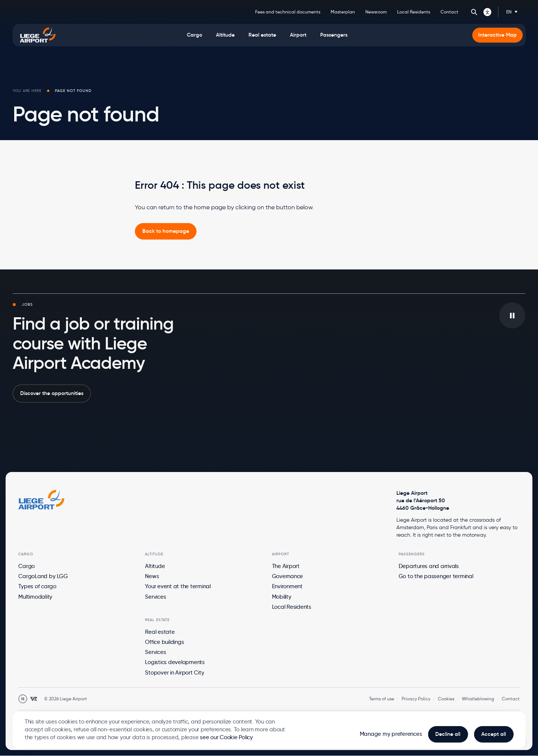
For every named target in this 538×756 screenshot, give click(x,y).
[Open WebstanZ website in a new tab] (34, 699)
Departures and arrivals (429, 566)
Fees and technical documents (288, 12)
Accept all (494, 734)
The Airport (286, 566)
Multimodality (35, 597)
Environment (287, 586)
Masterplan (343, 12)
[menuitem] (194, 35)
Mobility (282, 597)
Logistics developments (175, 662)
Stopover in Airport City (174, 673)
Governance (288, 576)
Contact (449, 12)
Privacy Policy (416, 699)
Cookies (446, 699)
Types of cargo (37, 586)
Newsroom (376, 12)
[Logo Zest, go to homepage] (41, 499)
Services (155, 597)
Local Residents (414, 12)
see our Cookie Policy (226, 737)
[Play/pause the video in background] (512, 315)
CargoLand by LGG (43, 576)
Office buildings (164, 642)
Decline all (448, 734)
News (152, 576)
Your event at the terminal (178, 586)
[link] (166, 231)
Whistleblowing (478, 699)
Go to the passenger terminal (436, 576)
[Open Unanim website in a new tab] (23, 699)
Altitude (155, 566)
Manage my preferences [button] (391, 734)
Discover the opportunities (52, 393)
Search (474, 12)
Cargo (27, 566)
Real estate (160, 632)
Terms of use (382, 699)
